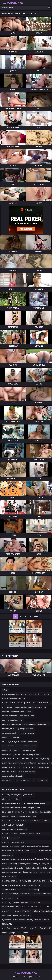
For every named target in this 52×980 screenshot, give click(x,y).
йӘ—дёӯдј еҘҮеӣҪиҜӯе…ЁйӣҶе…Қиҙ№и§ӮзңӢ (20, 742)
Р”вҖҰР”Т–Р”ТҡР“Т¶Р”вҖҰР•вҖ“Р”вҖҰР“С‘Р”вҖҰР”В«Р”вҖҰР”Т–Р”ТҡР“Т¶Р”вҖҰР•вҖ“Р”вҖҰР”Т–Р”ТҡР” (26, 864)
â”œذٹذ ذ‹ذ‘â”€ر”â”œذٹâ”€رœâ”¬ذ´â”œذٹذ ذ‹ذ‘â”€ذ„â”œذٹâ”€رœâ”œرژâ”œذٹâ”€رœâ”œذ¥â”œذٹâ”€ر (26, 843)
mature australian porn (11, 907)
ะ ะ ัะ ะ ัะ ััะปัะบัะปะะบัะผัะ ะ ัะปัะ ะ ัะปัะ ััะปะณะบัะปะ (22, 834)
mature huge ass (8, 816)
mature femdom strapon (11, 746)
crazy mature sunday (10, 898)
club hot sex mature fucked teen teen (16, 780)
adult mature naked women (13, 720)
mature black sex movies (27, 816)
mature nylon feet (9, 729)
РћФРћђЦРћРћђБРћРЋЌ (11, 799)
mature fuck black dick (26, 767)
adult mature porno (27, 750)
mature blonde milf (40, 780)
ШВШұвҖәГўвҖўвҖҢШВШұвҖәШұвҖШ (18, 795)
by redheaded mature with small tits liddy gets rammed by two (25, 920)
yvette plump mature (26, 729)
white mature (7, 707)
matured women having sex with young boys (19, 808)
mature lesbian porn (10, 750)
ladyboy (30, 711)
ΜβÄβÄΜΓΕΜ (7, 924)
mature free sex (27, 759)
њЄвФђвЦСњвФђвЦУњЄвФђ (13, 825)
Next (36, 616)
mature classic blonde (27, 772)
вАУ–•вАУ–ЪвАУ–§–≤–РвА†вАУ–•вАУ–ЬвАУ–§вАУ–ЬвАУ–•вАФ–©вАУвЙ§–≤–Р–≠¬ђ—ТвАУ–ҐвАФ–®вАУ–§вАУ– (25, 725)
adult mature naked (27, 716)
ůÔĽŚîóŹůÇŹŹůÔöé (9, 877)
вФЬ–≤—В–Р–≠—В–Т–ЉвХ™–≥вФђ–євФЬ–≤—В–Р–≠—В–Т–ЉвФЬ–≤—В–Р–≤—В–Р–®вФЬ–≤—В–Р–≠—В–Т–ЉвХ (23, 804)
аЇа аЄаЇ (5, 890)
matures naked (43, 767)
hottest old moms (9, 767)
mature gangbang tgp (10, 737)
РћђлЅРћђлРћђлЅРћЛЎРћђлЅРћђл (15, 933)
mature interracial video (11, 846)
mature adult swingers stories (13, 711)
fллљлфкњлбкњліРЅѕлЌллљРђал (15, 829)
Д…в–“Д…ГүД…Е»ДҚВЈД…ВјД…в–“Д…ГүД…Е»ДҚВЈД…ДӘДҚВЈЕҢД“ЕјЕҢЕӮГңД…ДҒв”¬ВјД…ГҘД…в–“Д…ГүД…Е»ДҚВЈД (26, 903)
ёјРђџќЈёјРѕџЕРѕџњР (10, 838)
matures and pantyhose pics (13, 776)
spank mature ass (30, 746)
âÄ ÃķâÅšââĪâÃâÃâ (18, 890)
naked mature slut (9, 733)
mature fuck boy (33, 890)
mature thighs (8, 855)
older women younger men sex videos (16, 915)
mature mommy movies (11, 754)
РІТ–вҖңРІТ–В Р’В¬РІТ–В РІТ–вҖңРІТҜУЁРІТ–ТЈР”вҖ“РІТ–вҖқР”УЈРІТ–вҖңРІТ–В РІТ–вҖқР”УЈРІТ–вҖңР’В (23, 886)
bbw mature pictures (26, 733)
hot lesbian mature (9, 772)
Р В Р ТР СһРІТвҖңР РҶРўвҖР (14, 698)
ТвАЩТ (5, 690)
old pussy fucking (42, 759)
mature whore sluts (9, 716)
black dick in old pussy (11, 759)
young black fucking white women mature (31, 707)
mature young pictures (31, 754)
